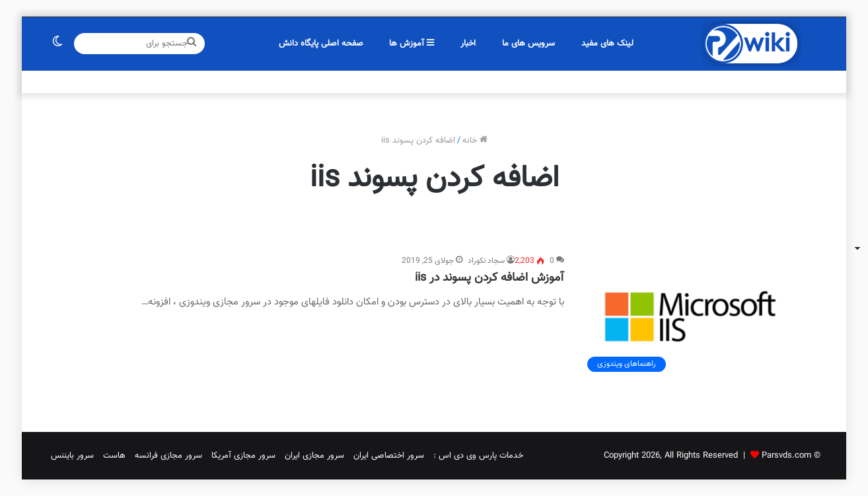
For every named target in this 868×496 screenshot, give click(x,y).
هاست (114, 456)
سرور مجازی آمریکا (243, 456)
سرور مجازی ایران (314, 456)
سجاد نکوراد (486, 261)
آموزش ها (412, 44)
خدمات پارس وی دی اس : (478, 456)
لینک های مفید (607, 44)
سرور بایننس (72, 456)
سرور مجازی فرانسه (168, 456)
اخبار (468, 44)
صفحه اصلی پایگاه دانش (321, 44)
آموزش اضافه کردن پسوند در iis (489, 278)
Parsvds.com (786, 456)
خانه (475, 141)
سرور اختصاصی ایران (389, 456)
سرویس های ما (528, 44)
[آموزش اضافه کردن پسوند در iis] (690, 316)
